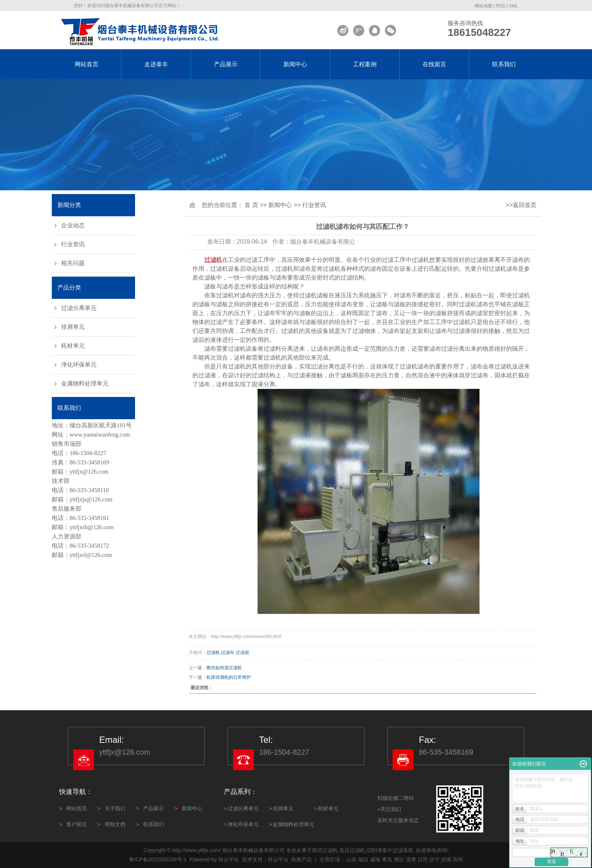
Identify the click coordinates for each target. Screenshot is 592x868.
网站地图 (484, 6)
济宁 (434, 859)
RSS (501, 6)
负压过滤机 (352, 850)
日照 (423, 859)
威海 (375, 859)
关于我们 (115, 808)
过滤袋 (242, 652)
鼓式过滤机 (325, 850)
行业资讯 (73, 244)
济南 (446, 859)
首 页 (251, 205)
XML (513, 6)
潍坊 (399, 859)
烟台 (363, 859)
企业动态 (73, 225)
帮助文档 (115, 824)
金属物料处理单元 (85, 383)
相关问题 (73, 263)
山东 (351, 859)
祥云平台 (229, 859)
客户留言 (77, 824)
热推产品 (302, 859)
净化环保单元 (79, 365)
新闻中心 (295, 64)
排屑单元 (73, 327)
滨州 (458, 859)
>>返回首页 (521, 205)
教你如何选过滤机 (224, 668)
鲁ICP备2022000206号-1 (158, 859)
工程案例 (365, 64)
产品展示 (226, 64)
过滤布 (228, 652)
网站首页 (87, 64)
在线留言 (434, 64)
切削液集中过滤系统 (390, 850)
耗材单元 (73, 346)
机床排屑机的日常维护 (229, 677)
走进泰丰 (156, 64)
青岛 (387, 859)
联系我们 (504, 64)
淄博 (411, 859)
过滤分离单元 (79, 308)
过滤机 (213, 652)
